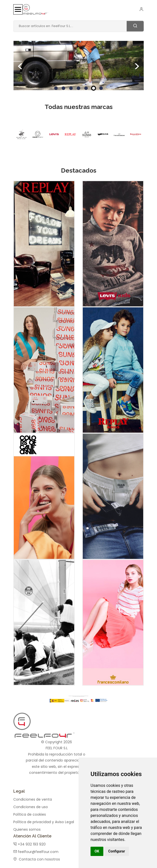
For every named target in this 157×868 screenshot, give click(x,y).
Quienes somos (27, 827)
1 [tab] (56, 88)
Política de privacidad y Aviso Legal (44, 819)
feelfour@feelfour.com (36, 849)
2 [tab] (63, 88)
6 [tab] (94, 88)
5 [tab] (86, 88)
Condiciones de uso (31, 804)
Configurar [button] (117, 851)
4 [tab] (78, 88)
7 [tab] (101, 88)
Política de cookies (30, 812)
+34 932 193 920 (29, 842)
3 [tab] (71, 88)
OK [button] (97, 851)
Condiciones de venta (33, 797)
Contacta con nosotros (37, 857)
